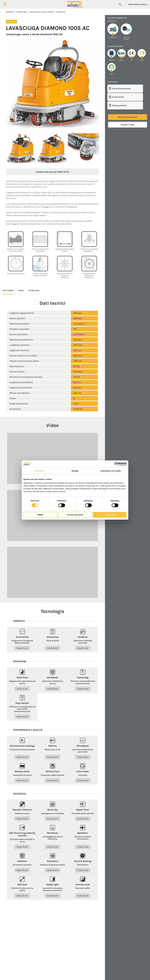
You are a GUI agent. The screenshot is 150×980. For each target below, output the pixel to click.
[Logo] (75, 4)
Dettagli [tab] (75, 471)
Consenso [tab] (39, 471)
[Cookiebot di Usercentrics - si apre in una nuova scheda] (116, 464)
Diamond (61, 12)
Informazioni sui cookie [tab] (111, 471)
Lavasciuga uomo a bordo (42, 12)
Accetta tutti (110, 515)
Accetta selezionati (75, 515)
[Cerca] (120, 4)
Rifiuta (40, 515)
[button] (98, 149)
